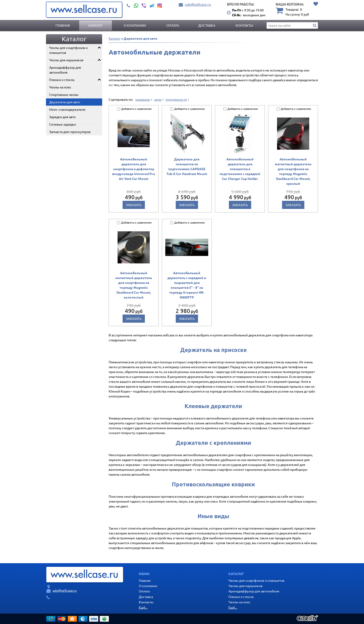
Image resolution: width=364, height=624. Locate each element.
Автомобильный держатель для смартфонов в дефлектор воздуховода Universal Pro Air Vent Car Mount (134, 169)
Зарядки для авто (62, 117)
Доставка (207, 25)
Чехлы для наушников (66, 60)
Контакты (244, 25)
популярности (176, 99)
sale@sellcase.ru (198, 4)
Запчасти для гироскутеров (70, 132)
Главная (63, 25)
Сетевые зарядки (63, 124)
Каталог (96, 25)
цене (158, 99)
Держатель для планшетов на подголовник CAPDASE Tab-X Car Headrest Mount (187, 166)
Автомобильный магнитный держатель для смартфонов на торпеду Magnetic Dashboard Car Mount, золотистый (134, 285)
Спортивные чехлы (64, 94)
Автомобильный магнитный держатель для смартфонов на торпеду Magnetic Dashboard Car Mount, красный (293, 171)
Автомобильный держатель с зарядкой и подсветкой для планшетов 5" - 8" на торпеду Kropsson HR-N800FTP (187, 285)
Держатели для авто (65, 102)
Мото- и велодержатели (67, 109)
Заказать (134, 205)
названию (143, 99)
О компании (135, 25)
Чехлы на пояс (60, 87)
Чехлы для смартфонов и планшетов (68, 50)
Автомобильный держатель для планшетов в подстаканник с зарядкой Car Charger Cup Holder (240, 169)
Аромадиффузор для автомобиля (65, 70)
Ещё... (143, 607)
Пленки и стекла (62, 80)
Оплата (173, 25)
